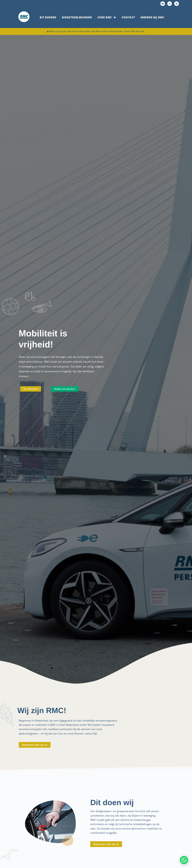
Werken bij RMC (152, 18)
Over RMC (107, 18)
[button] (184, 860)
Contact (128, 18)
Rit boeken (48, 18)
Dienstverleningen (77, 18)
